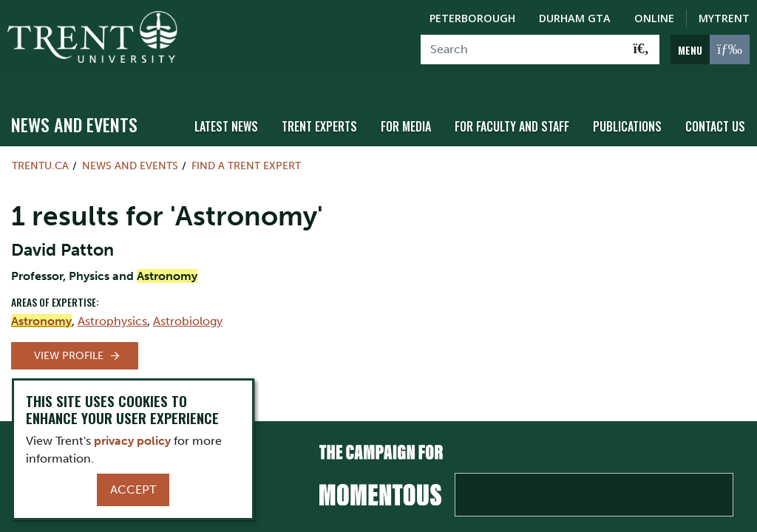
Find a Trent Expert (246, 152)
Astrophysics (112, 308)
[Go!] (641, 50)
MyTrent (724, 18)
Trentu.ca (40, 152)
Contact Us (717, 113)
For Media (419, 113)
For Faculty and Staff (521, 113)
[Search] (522, 50)
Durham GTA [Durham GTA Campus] (575, 18)
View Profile (69, 342)
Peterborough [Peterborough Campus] (472, 18)
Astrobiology (188, 308)
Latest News (246, 113)
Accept (133, 490)
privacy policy (132, 441)
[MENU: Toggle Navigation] (710, 50)
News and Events (74, 112)
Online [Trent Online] (654, 18)
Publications (632, 113)
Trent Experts (336, 113)
